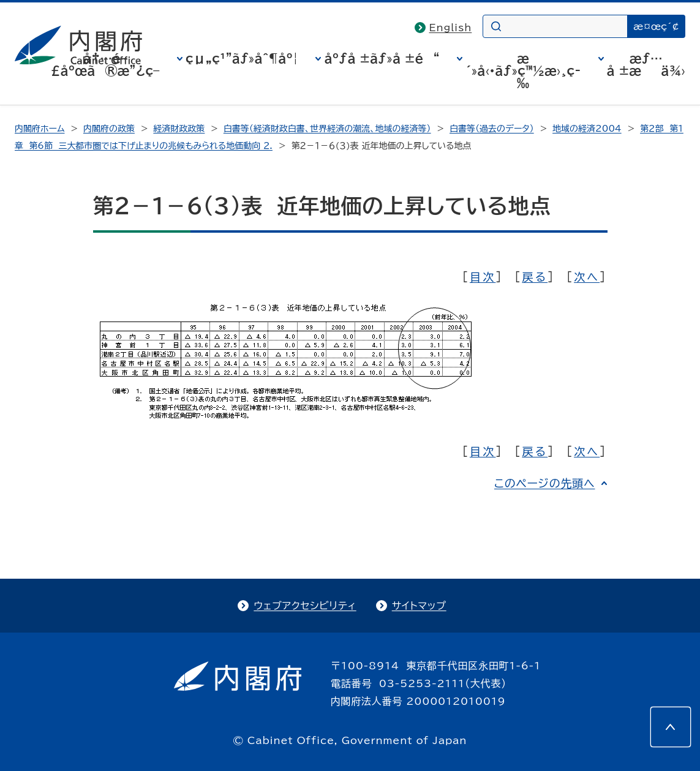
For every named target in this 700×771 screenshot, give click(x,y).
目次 (483, 277)
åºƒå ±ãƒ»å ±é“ (382, 58)
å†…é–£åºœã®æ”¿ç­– (105, 64)
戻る (535, 277)
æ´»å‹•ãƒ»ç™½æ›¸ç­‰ (523, 70)
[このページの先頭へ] (671, 727)
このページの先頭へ (545, 483)
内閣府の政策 (109, 129)
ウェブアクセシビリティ (305, 606)
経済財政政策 (179, 129)
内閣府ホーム (40, 129)
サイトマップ (419, 606)
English (451, 28)
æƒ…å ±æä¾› (646, 64)
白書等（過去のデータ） (492, 129)
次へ (587, 277)
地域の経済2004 (587, 129)
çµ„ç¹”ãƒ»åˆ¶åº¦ (242, 58)
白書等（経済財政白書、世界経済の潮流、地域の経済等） (327, 129)
